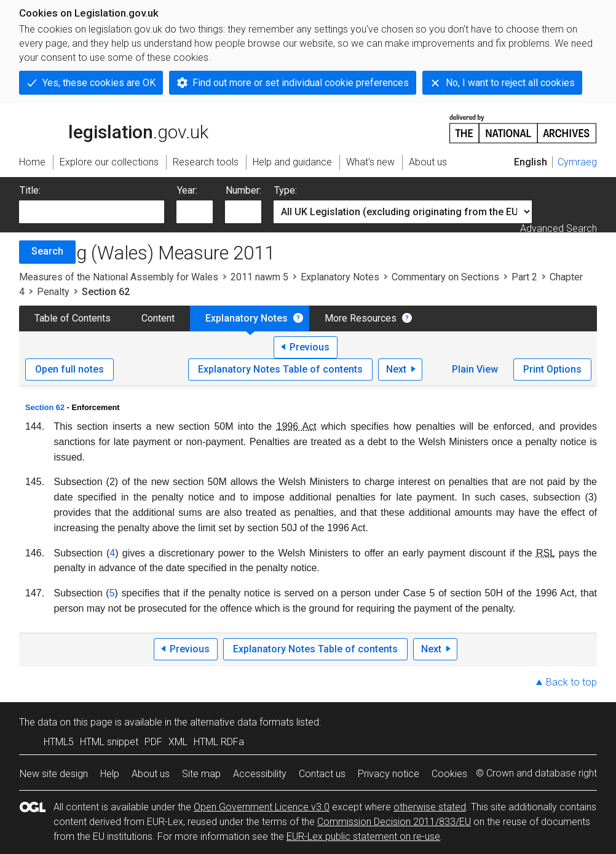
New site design (54, 774)
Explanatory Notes (340, 277)
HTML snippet (109, 742)
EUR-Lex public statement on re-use (363, 836)
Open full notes (69, 369)
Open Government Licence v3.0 (262, 807)
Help (110, 774)
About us (151, 774)
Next (396, 369)
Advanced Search (559, 228)
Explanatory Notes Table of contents (280, 369)
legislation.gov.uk (114, 128)
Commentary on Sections (445, 277)
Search (47, 251)
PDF (153, 742)
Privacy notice (389, 774)
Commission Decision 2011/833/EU (394, 822)
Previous (310, 347)
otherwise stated (430, 807)
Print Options (552, 369)
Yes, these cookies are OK (99, 83)
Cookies (449, 774)
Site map (201, 774)
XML (178, 742)
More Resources (361, 318)
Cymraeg (577, 162)
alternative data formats (242, 722)
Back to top (571, 682)
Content (158, 318)
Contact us (322, 774)
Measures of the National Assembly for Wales (119, 277)
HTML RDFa (219, 742)
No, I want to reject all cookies (510, 83)
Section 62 (45, 407)
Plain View (475, 369)
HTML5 (59, 742)
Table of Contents (73, 318)
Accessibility (260, 774)
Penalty (53, 292)
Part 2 (524, 277)
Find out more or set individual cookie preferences (301, 83)
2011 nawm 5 (259, 277)
